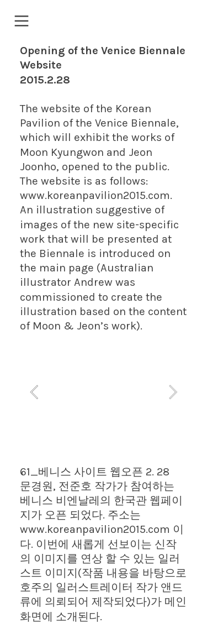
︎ (22, 21)
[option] (104, 392)
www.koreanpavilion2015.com (95, 195)
